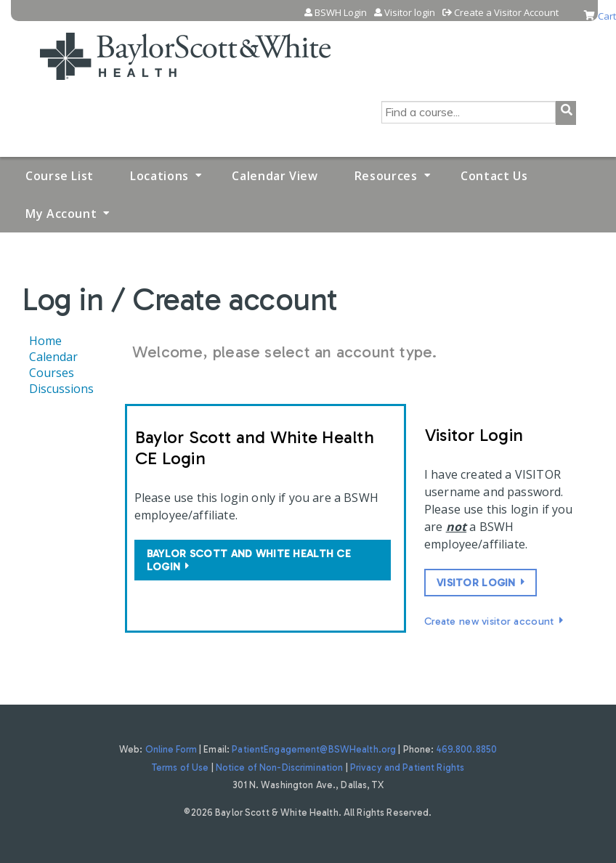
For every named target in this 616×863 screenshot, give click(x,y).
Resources (386, 176)
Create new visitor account (489, 621)
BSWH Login (341, 13)
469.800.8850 (467, 749)
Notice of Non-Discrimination (280, 767)
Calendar (53, 357)
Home (45, 341)
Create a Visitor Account (506, 13)
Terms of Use (181, 767)
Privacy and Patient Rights (407, 767)
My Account (61, 214)
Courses (52, 373)
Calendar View (275, 176)
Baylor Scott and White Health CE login (249, 560)
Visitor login (410, 13)
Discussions (61, 389)
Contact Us (494, 176)
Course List (60, 176)
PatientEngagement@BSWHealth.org (314, 749)
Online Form (171, 749)
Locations (159, 176)
